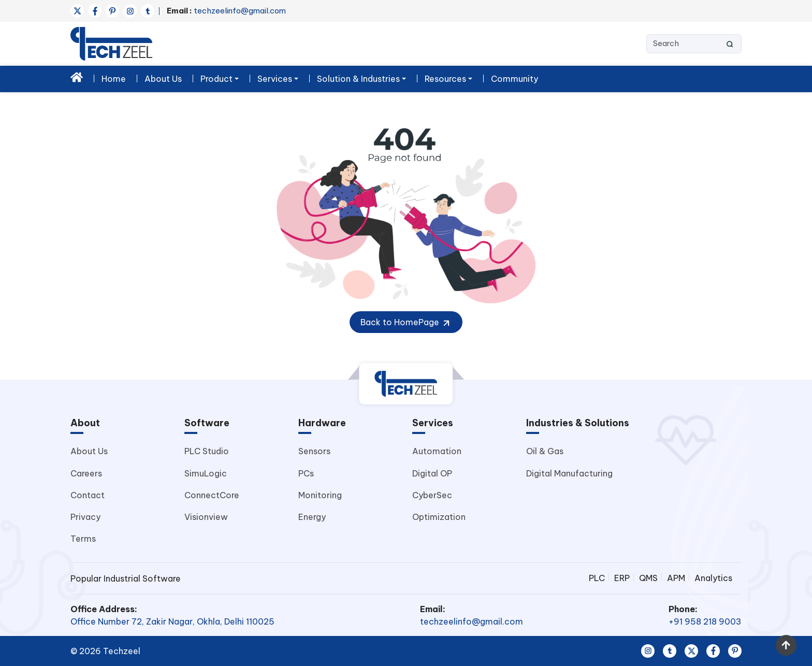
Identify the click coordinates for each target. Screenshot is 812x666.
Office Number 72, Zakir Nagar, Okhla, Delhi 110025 (172, 621)
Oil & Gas (545, 451)
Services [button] (275, 79)
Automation (437, 451)
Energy (312, 517)
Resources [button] (445, 79)
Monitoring (320, 495)
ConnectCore (212, 495)
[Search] (694, 44)
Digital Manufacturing (569, 473)
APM (676, 578)
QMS (648, 578)
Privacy (85, 517)
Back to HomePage (406, 323)
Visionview (206, 517)
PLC (597, 578)
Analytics (713, 578)
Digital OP (432, 473)
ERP (622, 578)
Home (114, 79)
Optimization (439, 517)
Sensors (314, 451)
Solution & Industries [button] (358, 79)
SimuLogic (206, 473)
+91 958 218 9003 (705, 621)
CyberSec (432, 495)
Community (514, 79)
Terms (83, 539)
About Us (163, 79)
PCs (306, 473)
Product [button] (216, 79)
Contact (88, 495)
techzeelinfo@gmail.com (226, 11)
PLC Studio (207, 451)
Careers (86, 473)
